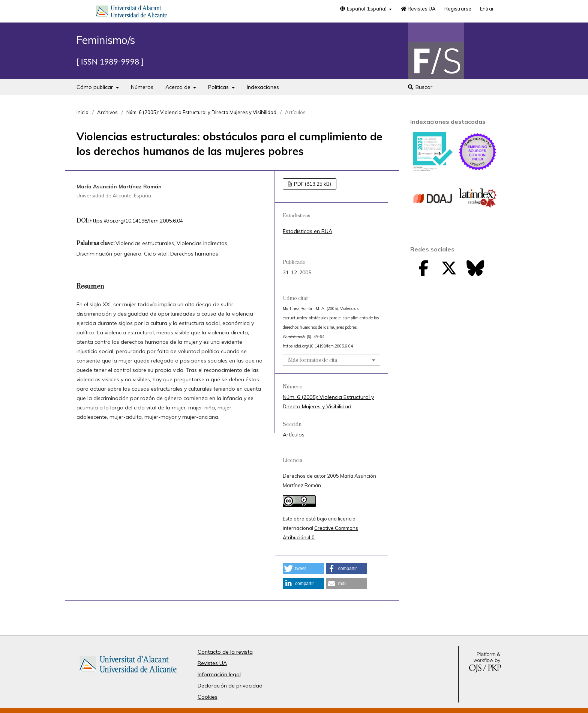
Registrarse (458, 9)
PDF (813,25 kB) (312, 184)
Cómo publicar (95, 87)
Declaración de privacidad (230, 686)
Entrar (487, 9)
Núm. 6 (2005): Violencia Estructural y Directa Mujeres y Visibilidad (201, 112)
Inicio (82, 112)
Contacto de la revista (225, 652)
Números (142, 87)
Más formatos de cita (313, 360)
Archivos (107, 112)
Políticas (219, 87)
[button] (303, 569)
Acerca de (179, 87)
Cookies (208, 697)
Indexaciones (263, 87)
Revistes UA (418, 9)
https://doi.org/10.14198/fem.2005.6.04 (136, 221)
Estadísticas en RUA (307, 231)
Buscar (420, 87)
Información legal (219, 674)
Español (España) (363, 9)
